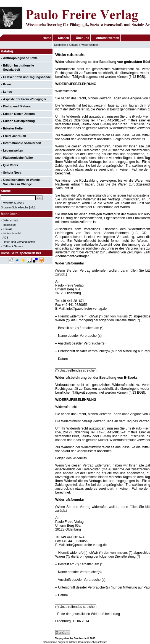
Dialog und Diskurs (17, 106)
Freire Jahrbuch (15, 136)
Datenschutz (10, 220)
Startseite (60, 45)
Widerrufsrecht (90, 45)
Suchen (64, 38)
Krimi (7, 84)
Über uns (83, 38)
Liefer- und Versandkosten (19, 242)
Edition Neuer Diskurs (19, 114)
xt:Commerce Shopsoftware (91, 642)
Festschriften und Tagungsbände (27, 77)
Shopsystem (62, 638)
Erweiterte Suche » (13, 203)
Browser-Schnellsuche (15, 207)
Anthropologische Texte (20, 58)
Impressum (10, 225)
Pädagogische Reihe (18, 158)
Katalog (73, 45)
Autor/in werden (107, 38)
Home (47, 38)
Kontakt (7, 229)
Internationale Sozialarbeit (22, 143)
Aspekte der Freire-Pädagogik (25, 99)
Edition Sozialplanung (19, 121)
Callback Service (13, 246)
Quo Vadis (10, 165)
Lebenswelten (13, 150)
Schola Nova (12, 173)
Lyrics (7, 92)
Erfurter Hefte (13, 128)
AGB (5, 238)
